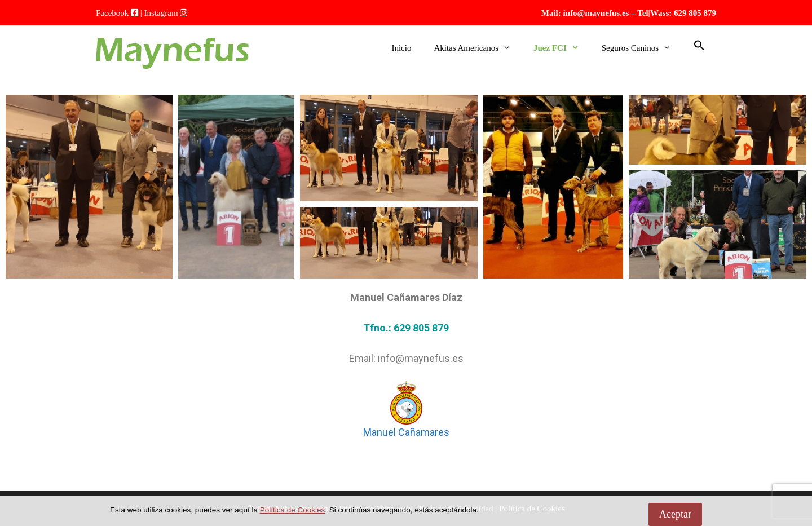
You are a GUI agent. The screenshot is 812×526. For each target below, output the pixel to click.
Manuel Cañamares (406, 432)
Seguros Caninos (642, 48)
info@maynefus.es (596, 13)
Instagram (161, 13)
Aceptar (675, 514)
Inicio (401, 48)
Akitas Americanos (478, 48)
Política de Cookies (293, 510)
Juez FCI (562, 48)
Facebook (112, 13)
